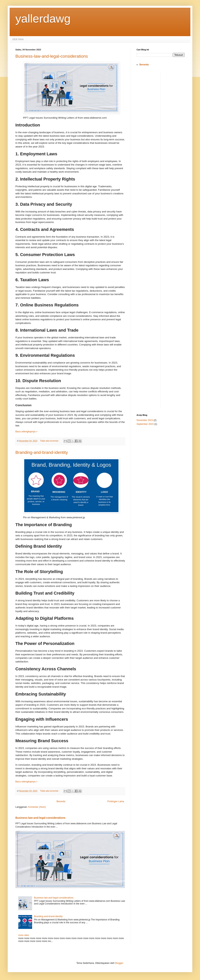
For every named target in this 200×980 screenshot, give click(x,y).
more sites (24, 935)
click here (18, 39)
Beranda (61, 801)
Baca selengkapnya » (26, 432)
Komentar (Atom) (37, 807)
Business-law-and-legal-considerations (52, 56)
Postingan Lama (116, 801)
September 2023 (145, 424)
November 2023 (145, 420)
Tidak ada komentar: (50, 441)
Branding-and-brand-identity (42, 452)
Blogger (119, 963)
